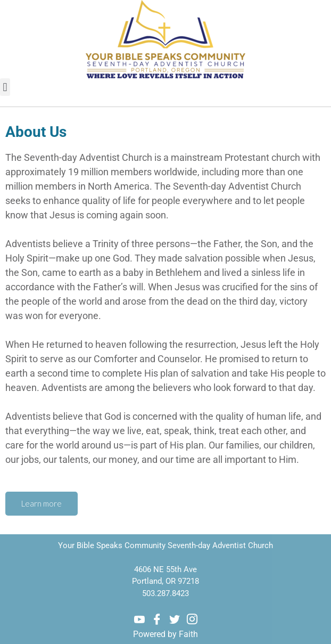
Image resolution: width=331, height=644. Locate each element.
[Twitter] (175, 619)
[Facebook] (157, 619)
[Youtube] (139, 619)
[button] (5, 87)
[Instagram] (192, 619)
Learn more (42, 503)
